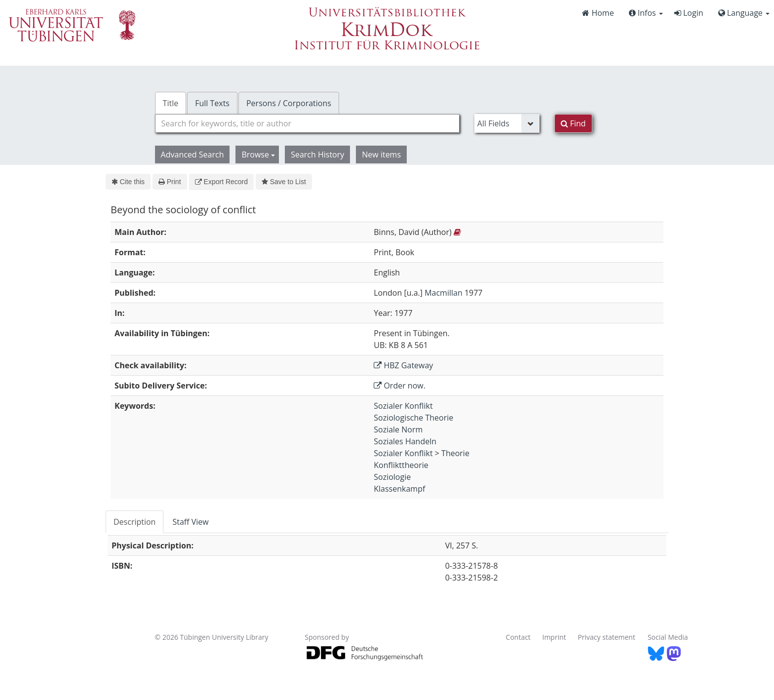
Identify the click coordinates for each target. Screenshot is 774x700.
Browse (258, 155)
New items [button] (381, 155)
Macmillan (444, 293)
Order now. (400, 386)
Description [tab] (135, 522)
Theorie (455, 453)
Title (171, 103)
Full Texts (212, 103)
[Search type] (507, 123)
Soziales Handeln (405, 441)
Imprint (554, 637)
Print (170, 182)
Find (573, 123)
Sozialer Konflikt (403, 406)
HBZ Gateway (403, 365)
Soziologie (392, 477)
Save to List (284, 182)
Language (744, 13)
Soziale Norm (398, 429)
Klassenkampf (399, 489)
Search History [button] (317, 155)
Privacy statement (606, 637)
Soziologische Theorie (413, 418)
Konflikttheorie (401, 465)
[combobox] (307, 123)
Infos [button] (646, 13)
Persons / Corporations (289, 103)
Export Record (221, 182)
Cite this (128, 182)
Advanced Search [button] (193, 155)
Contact (518, 637)
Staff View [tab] (190, 522)
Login (689, 13)
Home (598, 13)
